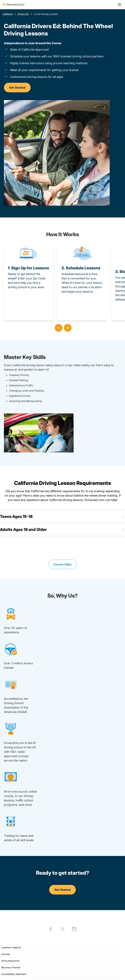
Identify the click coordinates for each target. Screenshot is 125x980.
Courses (6, 954)
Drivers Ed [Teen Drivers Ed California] (23, 14)
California (8, 14)
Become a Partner (11, 967)
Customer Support (11, 947)
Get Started (17, 88)
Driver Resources (10, 961)
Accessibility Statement (14, 974)
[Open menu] (119, 5)
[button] (58, 327)
